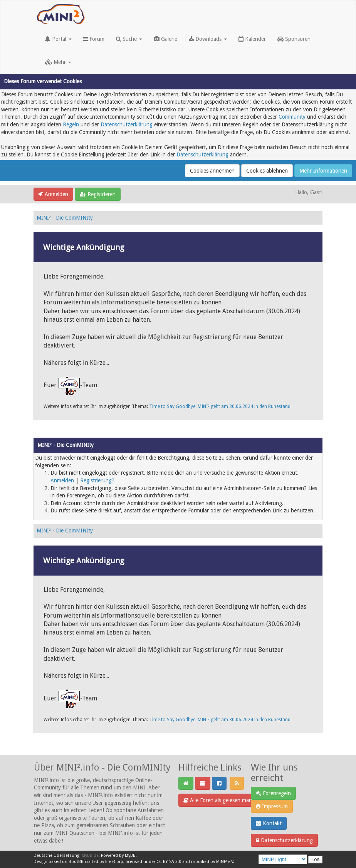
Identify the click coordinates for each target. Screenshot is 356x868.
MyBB (130, 855)
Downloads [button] (208, 39)
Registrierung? (97, 480)
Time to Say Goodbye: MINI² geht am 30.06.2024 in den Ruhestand (220, 406)
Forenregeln (273, 793)
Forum (94, 39)
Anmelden (53, 194)
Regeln (71, 124)
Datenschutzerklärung (127, 124)
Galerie (165, 39)
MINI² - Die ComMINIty (65, 218)
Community (292, 117)
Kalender (252, 39)
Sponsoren (294, 39)
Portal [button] (58, 39)
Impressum (272, 806)
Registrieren (98, 194)
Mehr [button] (58, 62)
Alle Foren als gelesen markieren (224, 800)
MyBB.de (90, 855)
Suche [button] (129, 39)
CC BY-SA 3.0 (169, 862)
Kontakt (269, 823)
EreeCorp (114, 862)
